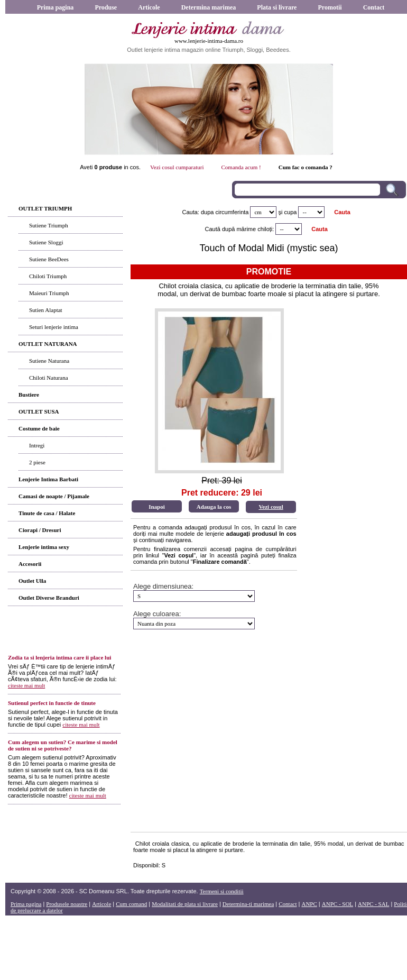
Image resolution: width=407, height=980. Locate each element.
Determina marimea (209, 7)
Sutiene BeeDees (49, 259)
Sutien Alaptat (46, 310)
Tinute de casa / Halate (47, 513)
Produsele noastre (67, 904)
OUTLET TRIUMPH (45, 208)
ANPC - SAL (373, 904)
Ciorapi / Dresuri (40, 530)
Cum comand (131, 904)
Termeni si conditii (222, 891)
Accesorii (30, 564)
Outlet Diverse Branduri (49, 598)
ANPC (309, 904)
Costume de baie (39, 428)
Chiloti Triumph (48, 276)
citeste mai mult (26, 685)
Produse (106, 7)
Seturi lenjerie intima (54, 327)
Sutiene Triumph (49, 225)
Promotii (330, 7)
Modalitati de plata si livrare (185, 904)
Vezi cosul (271, 507)
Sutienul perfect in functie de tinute (52, 703)
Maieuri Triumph (49, 293)
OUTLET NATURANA (48, 344)
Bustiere (29, 395)
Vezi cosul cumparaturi (177, 167)
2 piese (37, 462)
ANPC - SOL (337, 904)
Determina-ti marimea (248, 904)
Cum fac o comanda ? (306, 167)
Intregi (37, 445)
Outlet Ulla (32, 581)
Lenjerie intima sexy (44, 547)
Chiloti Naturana (49, 378)
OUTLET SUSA (39, 411)
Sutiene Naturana (49, 361)
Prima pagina (55, 7)
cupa (291, 212)
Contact (374, 7)
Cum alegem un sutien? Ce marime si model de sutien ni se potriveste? (63, 745)
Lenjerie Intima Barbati (48, 479)
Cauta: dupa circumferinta (215, 212)
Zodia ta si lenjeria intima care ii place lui (59, 657)
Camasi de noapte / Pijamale (54, 496)
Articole (149, 7)
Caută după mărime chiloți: (240, 229)
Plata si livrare (277, 7)
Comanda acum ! (241, 167)
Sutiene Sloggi (46, 242)
